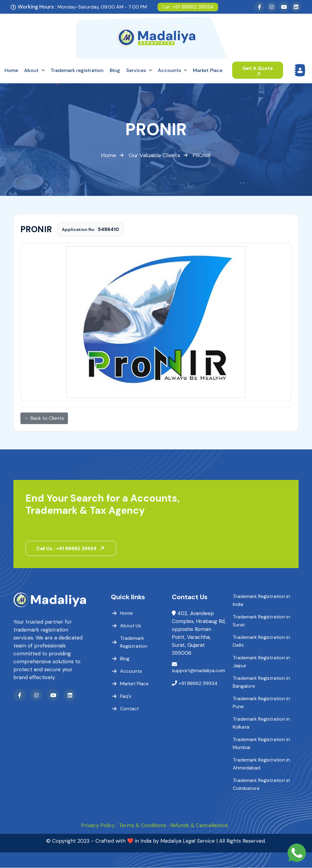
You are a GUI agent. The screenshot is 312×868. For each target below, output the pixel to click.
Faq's (126, 696)
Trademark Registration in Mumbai (261, 744)
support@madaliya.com (199, 671)
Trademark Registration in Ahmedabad (261, 764)
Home (109, 155)
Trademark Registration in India (261, 601)
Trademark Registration (134, 642)
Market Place (134, 684)
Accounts (131, 671)
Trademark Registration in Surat (261, 621)
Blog (125, 659)
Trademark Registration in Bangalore (261, 682)
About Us (131, 626)
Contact (129, 709)
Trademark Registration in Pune (261, 703)
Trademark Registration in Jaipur (261, 662)
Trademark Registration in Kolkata (261, 723)
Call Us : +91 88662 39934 (71, 549)
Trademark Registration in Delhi (261, 641)
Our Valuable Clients (154, 155)
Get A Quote (258, 70)
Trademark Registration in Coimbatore (261, 785)
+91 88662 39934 (188, 7)
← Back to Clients (44, 418)
